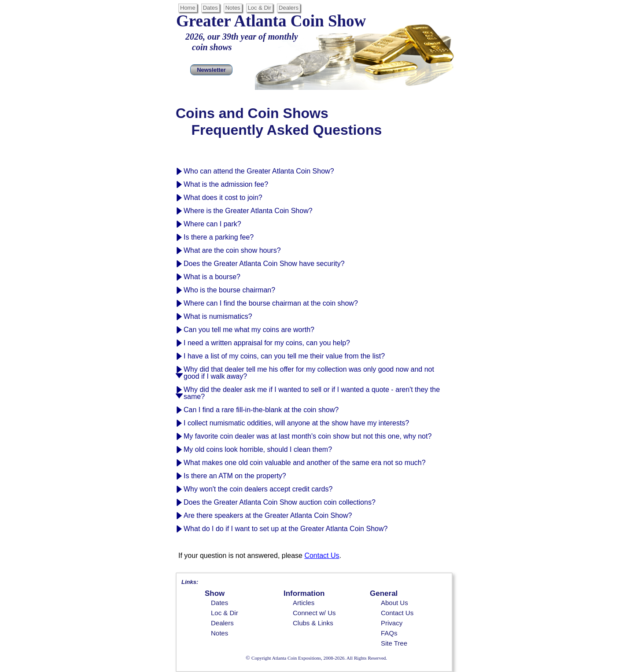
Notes (233, 8)
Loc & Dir (260, 8)
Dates (210, 8)
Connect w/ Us (314, 613)
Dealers (289, 8)
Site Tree (394, 643)
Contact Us (397, 613)
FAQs (389, 633)
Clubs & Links (313, 623)
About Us (394, 603)
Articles (304, 603)
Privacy (392, 623)
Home (188, 8)
